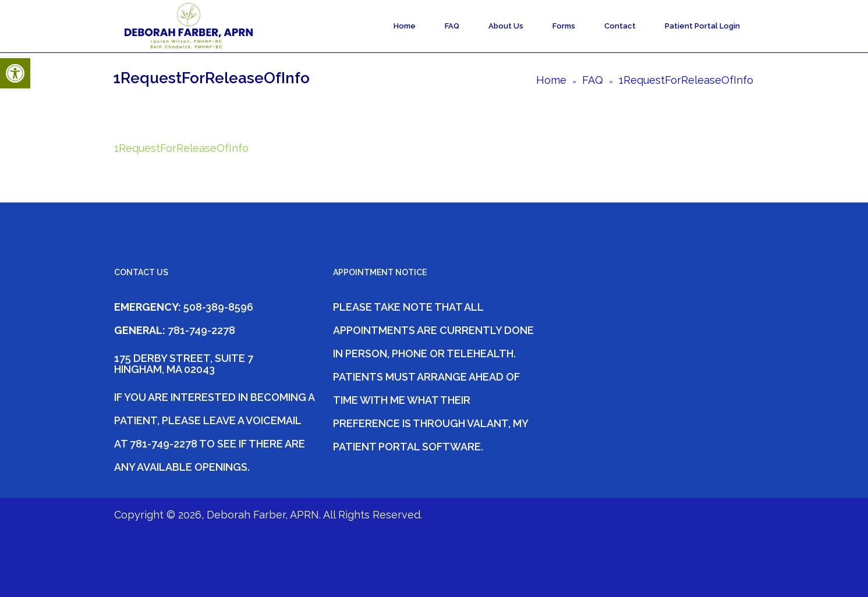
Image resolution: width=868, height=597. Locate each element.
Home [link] (405, 26)
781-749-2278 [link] (200, 330)
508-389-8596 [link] (218, 307)
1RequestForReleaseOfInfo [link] (181, 148)
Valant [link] (488, 423)
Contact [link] (620, 26)
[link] (15, 73)
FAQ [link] (452, 26)
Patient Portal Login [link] (702, 26)
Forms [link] (564, 26)
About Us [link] (506, 26)
